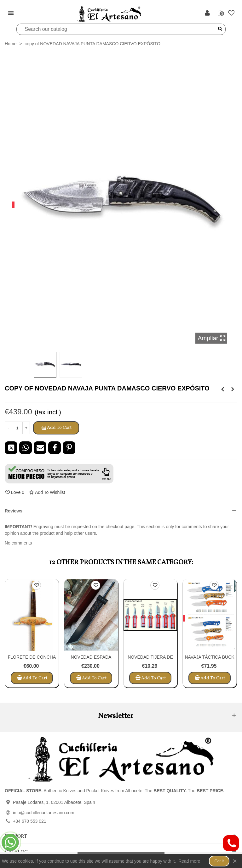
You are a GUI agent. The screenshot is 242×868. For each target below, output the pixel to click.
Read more (189, 861)
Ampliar (212, 338)
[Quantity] (17, 428)
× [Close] (235, 861)
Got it (219, 861)
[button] (59, 474)
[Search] (117, 29)
